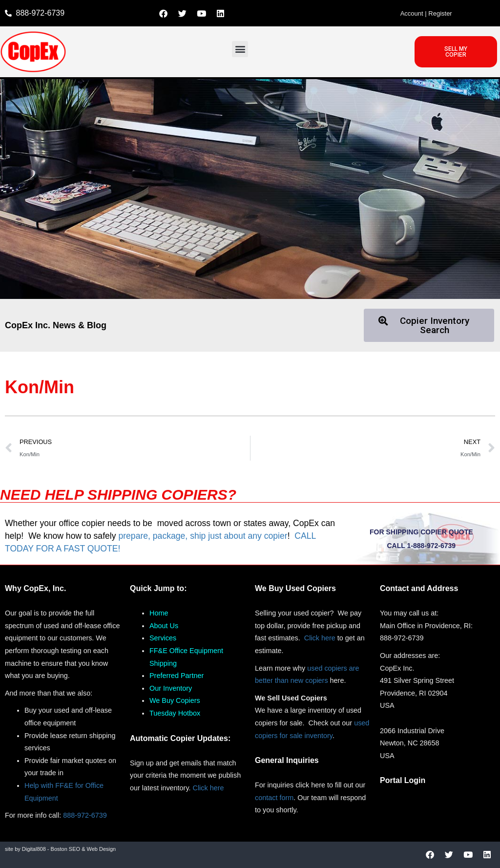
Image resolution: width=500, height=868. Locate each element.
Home (159, 613)
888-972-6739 (85, 815)
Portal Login (403, 780)
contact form (274, 798)
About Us (164, 626)
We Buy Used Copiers (295, 588)
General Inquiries (287, 760)
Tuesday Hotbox (175, 713)
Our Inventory (171, 688)
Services (163, 638)
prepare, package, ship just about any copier (203, 536)
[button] (240, 49)
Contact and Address (419, 588)
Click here (208, 788)
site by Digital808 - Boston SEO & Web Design (60, 849)
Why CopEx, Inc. (35, 588)
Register (440, 13)
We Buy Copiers (175, 700)
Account (412, 13)
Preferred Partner (177, 676)
